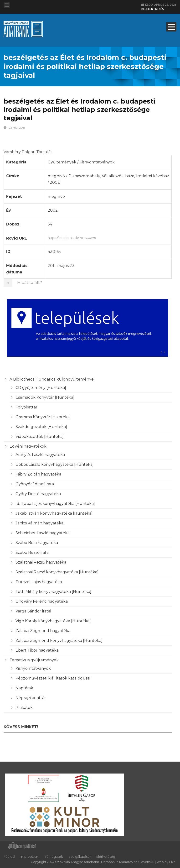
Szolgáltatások (80, 857)
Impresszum (30, 857)
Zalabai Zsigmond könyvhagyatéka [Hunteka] (59, 641)
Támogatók (54, 857)
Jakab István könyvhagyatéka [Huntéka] (54, 513)
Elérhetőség (106, 857)
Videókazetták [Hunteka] (40, 437)
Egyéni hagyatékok (28, 446)
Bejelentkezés (153, 9)
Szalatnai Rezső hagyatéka (41, 562)
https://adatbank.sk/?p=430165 (108, 237)
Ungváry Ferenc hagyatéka (42, 601)
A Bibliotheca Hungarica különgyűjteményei (52, 379)
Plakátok (24, 708)
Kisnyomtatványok (97, 162)
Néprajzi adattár (31, 698)
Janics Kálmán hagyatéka (39, 523)
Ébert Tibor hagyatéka (37, 650)
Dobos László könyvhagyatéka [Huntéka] (55, 464)
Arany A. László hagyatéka (40, 455)
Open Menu (7, 5)
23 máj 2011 (17, 128)
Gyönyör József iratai (35, 484)
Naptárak (24, 688)
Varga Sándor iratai (33, 611)
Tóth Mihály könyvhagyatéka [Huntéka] (53, 592)
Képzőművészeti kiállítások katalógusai (53, 678)
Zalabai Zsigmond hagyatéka (43, 631)
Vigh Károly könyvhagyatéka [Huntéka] (53, 621)
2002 (55, 182)
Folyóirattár (26, 407)
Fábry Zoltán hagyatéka (38, 474)
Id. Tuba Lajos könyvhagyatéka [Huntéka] (55, 504)
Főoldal (9, 857)
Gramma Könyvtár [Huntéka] (43, 417)
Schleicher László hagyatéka (43, 533)
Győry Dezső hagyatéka (38, 494)
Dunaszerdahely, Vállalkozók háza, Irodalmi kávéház (119, 176)
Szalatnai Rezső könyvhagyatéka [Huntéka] (57, 572)
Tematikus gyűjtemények (34, 660)
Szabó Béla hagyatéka (37, 543)
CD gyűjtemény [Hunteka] (41, 388)
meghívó (56, 176)
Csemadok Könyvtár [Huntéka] (45, 397)
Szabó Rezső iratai (32, 552)
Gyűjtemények (62, 162)
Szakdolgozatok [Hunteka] (41, 427)
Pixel (173, 862)
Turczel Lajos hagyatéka (39, 582)
